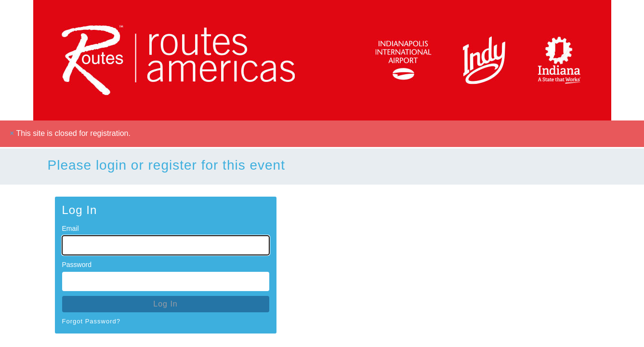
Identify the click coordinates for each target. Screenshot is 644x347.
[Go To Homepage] (322, 60)
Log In (165, 304)
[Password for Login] (166, 281)
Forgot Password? (92, 321)
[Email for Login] (166, 245)
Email (71, 228)
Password (77, 265)
